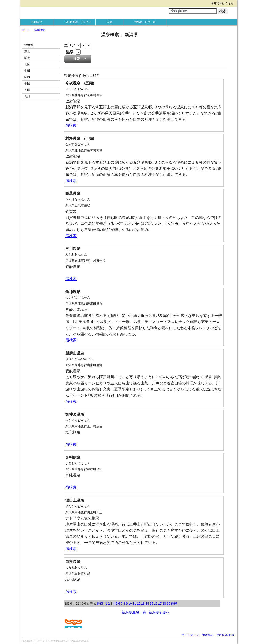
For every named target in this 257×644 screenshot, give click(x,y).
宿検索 (71, 125)
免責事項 (208, 635)
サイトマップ (190, 635)
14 (147, 604)
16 (156, 604)
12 (139, 604)
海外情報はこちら (222, 3)
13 (143, 604)
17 (160, 604)
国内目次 (37, 22)
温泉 (109, 22)
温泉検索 (39, 30)
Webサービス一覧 (145, 22)
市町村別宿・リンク (79, 22)
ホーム (26, 30)
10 (130, 604)
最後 (174, 604)
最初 (100, 604)
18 (164, 604)
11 (134, 604)
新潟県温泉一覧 (134, 612)
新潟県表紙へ (159, 612)
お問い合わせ (226, 635)
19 (168, 604)
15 (151, 604)
